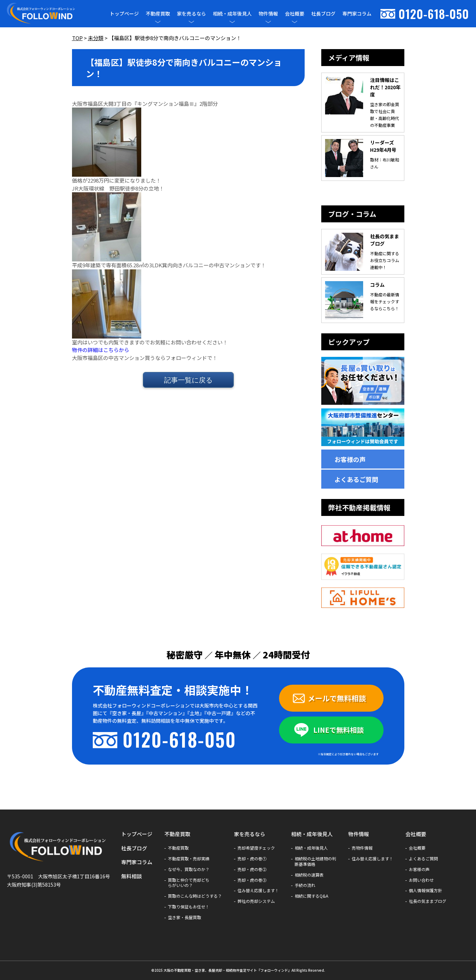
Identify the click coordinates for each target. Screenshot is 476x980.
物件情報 (268, 14)
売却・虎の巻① (252, 859)
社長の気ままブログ (428, 901)
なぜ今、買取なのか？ (189, 869)
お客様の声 (350, 459)
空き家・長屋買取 (185, 917)
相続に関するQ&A (311, 896)
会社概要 (295, 14)
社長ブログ (323, 13)
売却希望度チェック (256, 848)
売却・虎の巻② (252, 869)
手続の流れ (305, 885)
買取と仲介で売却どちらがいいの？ (189, 883)
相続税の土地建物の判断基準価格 (315, 861)
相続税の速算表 (309, 875)
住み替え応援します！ (258, 890)
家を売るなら (191, 14)
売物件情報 (362, 848)
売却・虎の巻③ (252, 880)
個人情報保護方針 (425, 890)
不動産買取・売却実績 (189, 859)
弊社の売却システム (256, 901)
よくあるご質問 (356, 479)
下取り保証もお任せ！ (189, 907)
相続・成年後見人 (232, 14)
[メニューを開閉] (158, 22)
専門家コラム (357, 13)
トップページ (124, 13)
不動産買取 (158, 14)
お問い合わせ (421, 880)
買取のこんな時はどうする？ (195, 896)
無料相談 (132, 876)
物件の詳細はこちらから (101, 350)
